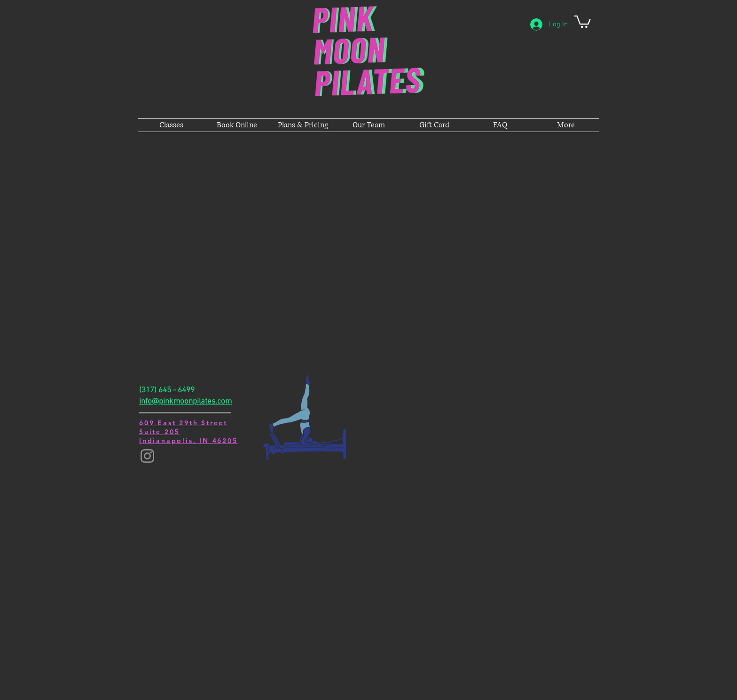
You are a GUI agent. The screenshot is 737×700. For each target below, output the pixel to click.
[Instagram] (147, 456)
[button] (583, 21)
